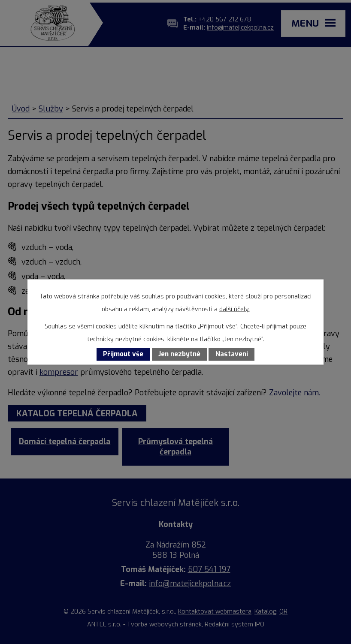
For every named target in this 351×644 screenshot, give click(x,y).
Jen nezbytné (179, 355)
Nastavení (232, 355)
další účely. (235, 309)
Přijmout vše (123, 355)
